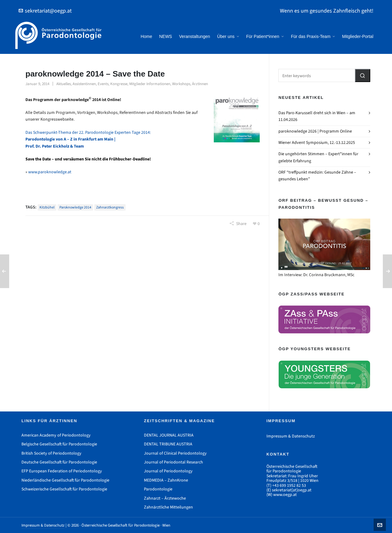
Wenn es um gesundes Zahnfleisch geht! (327, 11)
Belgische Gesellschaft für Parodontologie (59, 444)
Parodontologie (158, 489)
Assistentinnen (84, 84)
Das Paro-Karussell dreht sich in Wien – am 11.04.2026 (317, 116)
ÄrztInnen (200, 84)
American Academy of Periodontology (56, 435)
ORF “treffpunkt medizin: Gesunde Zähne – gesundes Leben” (317, 176)
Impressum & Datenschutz (291, 436)
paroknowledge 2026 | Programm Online (315, 131)
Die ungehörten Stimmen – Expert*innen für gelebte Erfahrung (318, 157)
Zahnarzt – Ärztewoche (165, 498)
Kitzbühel (47, 207)
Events (103, 84)
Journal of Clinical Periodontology (175, 453)
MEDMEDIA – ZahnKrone (166, 480)
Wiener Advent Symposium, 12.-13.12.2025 (317, 143)
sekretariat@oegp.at (45, 11)
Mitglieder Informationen (150, 84)
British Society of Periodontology (51, 453)
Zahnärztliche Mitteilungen (168, 507)
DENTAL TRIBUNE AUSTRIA (168, 444)
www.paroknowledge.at (50, 172)
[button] (363, 75)
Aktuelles (64, 84)
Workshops (181, 84)
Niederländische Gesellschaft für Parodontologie (65, 480)
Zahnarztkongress (110, 207)
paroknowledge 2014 (75, 207)
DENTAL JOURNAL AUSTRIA (169, 435)
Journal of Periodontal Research (173, 462)
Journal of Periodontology (168, 471)
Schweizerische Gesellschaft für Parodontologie (64, 489)
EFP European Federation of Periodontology (62, 471)
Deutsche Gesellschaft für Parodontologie (59, 462)
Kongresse (119, 84)
